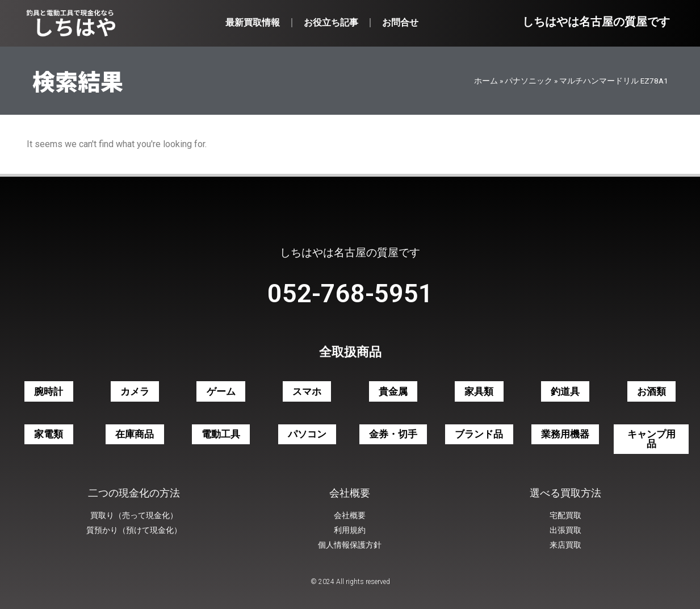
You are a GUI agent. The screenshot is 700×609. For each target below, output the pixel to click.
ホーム (486, 81)
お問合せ (400, 22)
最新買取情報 (253, 22)
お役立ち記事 (331, 22)
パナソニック (529, 81)
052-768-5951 (350, 293)
